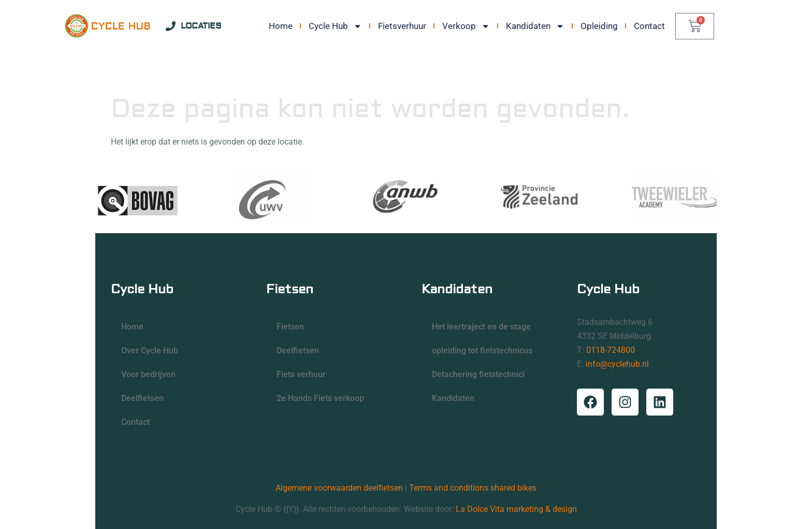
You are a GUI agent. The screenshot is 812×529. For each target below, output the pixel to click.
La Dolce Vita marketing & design (516, 509)
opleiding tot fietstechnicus (482, 351)
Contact (649, 26)
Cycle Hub (335, 26)
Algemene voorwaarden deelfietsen (339, 488)
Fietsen (290, 327)
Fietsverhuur (402, 26)
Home (281, 26)
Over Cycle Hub (150, 351)
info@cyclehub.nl (617, 364)
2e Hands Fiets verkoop (320, 398)
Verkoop (466, 26)
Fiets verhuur (301, 374)
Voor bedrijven (148, 374)
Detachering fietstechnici (478, 374)
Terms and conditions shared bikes (473, 488)
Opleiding (599, 26)
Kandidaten (535, 26)
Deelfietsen (142, 398)
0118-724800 (611, 350)
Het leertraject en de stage (481, 327)
